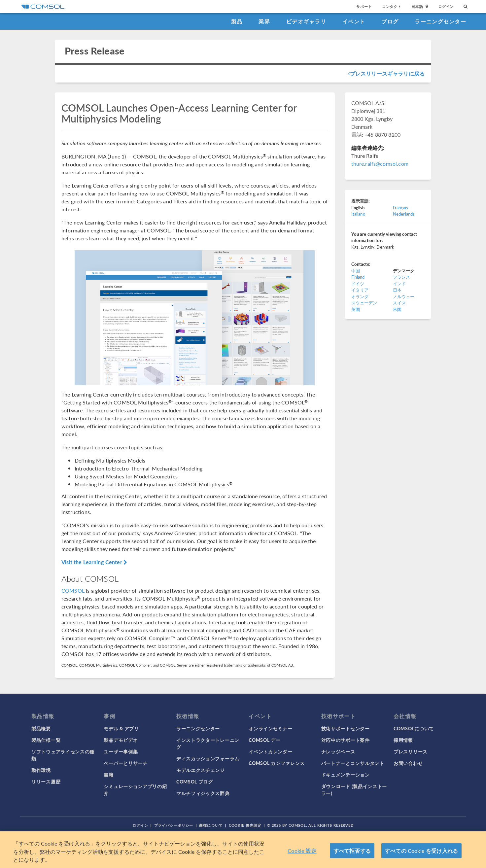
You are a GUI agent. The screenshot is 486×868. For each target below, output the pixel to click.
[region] (243, 850)
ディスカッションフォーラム (208, 758)
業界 (264, 21)
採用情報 (403, 740)
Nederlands (404, 214)
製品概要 (41, 728)
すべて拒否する (352, 851)
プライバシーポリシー (174, 825)
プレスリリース (411, 751)
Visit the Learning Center (94, 562)
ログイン (446, 6)
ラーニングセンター (440, 21)
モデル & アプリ (121, 728)
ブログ (390, 21)
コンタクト (392, 6)
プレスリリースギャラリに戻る (386, 73)
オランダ (360, 296)
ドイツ (358, 283)
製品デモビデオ (121, 740)
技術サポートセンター (346, 728)
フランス (402, 277)
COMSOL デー (264, 740)
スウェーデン (364, 303)
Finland (358, 277)
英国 (356, 309)
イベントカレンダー (270, 751)
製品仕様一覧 (46, 740)
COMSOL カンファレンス (277, 763)
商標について (211, 825)
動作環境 (41, 770)
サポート (364, 6)
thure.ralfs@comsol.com (380, 164)
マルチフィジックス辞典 (203, 793)
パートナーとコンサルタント (353, 763)
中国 (356, 271)
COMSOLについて (414, 728)
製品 (237, 21)
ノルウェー (404, 296)
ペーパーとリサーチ (125, 763)
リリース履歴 (46, 781)
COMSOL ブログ (195, 781)
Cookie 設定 (302, 851)
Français (400, 208)
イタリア (360, 290)
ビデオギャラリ (306, 21)
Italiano (358, 214)
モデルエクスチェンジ (201, 770)
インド (399, 283)
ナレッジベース (338, 751)
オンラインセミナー (270, 728)
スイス (399, 303)
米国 (397, 309)
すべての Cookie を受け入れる (421, 851)
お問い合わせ (408, 763)
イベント (354, 21)
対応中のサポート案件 (346, 740)
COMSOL (73, 590)
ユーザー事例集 (121, 751)
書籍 (108, 775)
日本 (397, 290)
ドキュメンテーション (346, 775)
